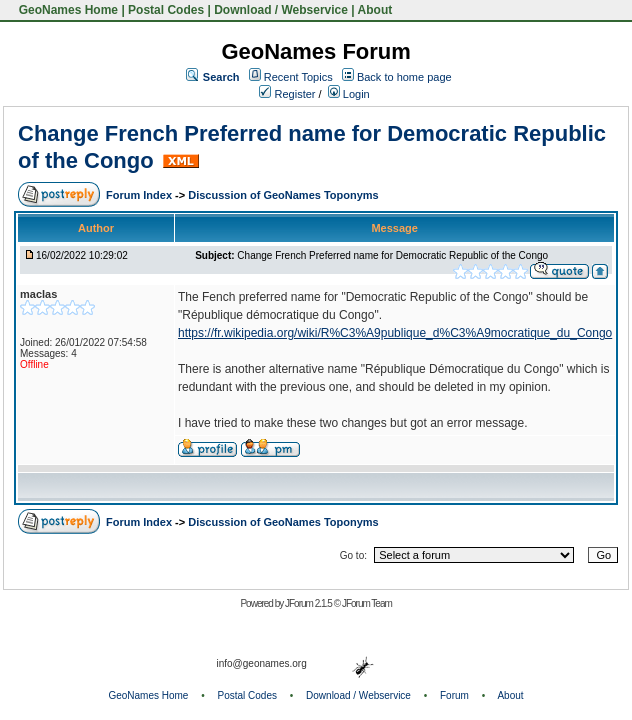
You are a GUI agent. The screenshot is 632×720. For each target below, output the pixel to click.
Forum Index (140, 195)
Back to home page (404, 77)
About (375, 10)
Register (287, 94)
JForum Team (367, 603)
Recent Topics (298, 77)
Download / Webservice (281, 10)
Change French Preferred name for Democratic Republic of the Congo (392, 255)
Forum (454, 695)
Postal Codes (166, 10)
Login (349, 94)
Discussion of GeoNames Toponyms (283, 195)
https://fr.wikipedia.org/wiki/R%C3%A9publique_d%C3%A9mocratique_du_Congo (395, 333)
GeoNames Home (66, 10)
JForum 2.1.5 (309, 603)
